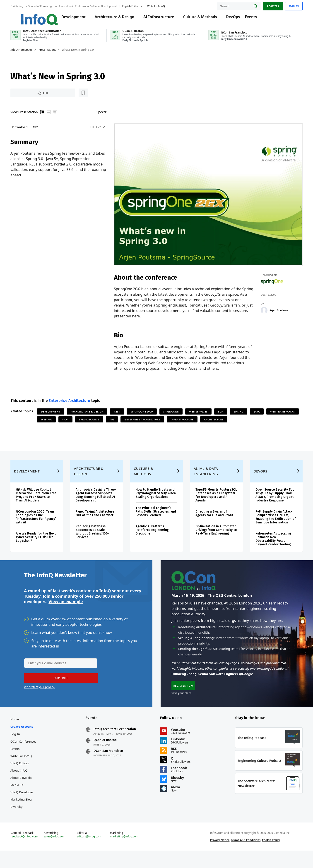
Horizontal (52, 117)
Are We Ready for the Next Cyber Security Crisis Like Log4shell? (39, 543)
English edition (134, 5)
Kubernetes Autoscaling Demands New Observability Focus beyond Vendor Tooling (271, 545)
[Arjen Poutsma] (262, 311)
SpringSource (127, 421)
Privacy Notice (219, 855)
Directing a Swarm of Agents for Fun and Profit (214, 519)
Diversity (20, 817)
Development (70, 19)
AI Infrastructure (155, 19)
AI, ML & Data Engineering (205, 477)
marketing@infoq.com (125, 852)
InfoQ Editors (23, 774)
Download (23, 132)
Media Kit (20, 796)
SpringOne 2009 (145, 413)
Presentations (51, 54)
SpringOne (174, 413)
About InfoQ (22, 781)
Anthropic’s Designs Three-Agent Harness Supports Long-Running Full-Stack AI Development (98, 501)
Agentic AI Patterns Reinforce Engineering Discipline (153, 536)
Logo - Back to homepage (32, 16)
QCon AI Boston (107, 751)
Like (26, 97)
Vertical (46, 117)
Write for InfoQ (24, 767)
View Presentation (27, 117)
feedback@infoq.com (27, 852)
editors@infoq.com (91, 852)
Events (248, 19)
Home (18, 730)
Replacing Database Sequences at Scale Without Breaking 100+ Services (95, 537)
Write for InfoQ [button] (159, 5)
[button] (60, 687)
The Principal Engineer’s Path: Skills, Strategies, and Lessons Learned (156, 517)
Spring (242, 413)
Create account (25, 737)
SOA (224, 413)
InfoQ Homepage (25, 54)
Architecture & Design (111, 19)
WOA (104, 421)
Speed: (103, 117)
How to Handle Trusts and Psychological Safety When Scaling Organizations (156, 499)
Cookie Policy (270, 855)
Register (270, 5)
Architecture (252, 421)
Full (58, 117)
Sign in (291, 5)
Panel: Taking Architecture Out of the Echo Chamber (97, 519)
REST (120, 413)
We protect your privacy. (39, 696)
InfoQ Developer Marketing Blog (25, 806)
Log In (19, 745)
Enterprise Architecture (73, 402)
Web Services (201, 413)
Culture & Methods (197, 19)
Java (260, 413)
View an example (66, 609)
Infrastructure (220, 421)
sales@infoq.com (57, 852)
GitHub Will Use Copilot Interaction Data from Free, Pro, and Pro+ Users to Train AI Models (38, 501)
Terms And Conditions (245, 855)
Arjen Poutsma (277, 311)
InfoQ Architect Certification (116, 740)
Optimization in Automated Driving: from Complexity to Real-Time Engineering (213, 537)
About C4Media (24, 788)
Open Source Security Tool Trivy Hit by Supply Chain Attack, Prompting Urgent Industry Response (273, 501)
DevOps (230, 19)
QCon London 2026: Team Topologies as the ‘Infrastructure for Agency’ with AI (39, 523)
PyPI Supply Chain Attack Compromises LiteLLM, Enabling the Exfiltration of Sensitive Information (274, 523)
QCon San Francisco (110, 762)
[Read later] (41, 97)
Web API (85, 421)
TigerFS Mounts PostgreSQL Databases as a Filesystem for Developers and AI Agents (214, 501)
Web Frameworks (57, 421)
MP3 (39, 132)
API (150, 421)
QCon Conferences (26, 752)
